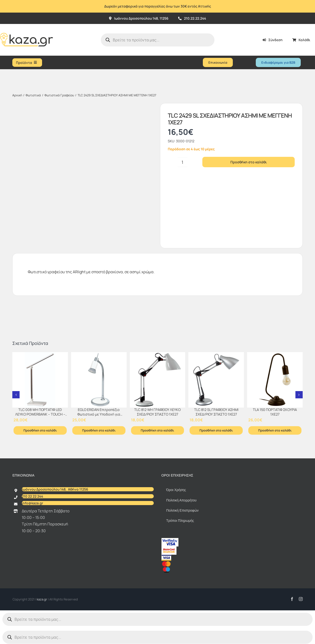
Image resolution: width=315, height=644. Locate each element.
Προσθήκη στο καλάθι (249, 162)
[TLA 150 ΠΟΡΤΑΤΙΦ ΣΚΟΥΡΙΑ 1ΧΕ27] (275, 380)
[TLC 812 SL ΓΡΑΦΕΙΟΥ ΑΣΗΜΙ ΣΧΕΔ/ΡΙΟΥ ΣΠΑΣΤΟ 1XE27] (216, 380)
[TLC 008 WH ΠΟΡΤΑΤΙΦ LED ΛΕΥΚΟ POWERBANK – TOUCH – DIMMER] (40, 380)
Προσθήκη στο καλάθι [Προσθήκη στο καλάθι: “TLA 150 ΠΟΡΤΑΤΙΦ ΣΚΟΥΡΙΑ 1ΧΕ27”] (275, 430)
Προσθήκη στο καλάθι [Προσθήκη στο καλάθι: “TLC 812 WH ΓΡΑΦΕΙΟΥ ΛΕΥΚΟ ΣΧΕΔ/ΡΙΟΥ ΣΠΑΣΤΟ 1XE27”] (157, 430)
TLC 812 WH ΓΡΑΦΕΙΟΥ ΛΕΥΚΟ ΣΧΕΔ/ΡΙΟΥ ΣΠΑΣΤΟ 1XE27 (157, 412)
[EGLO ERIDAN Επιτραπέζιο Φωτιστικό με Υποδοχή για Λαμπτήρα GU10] (99, 380)
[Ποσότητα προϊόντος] (183, 162)
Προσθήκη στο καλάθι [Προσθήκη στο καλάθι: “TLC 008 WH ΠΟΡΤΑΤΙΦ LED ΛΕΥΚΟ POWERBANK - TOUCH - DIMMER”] (40, 430)
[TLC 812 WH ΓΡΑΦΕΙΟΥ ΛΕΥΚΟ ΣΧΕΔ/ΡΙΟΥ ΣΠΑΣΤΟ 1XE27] (158, 380)
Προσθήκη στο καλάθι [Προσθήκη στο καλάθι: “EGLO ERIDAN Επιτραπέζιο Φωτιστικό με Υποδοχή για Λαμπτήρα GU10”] (99, 430)
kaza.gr (42, 599)
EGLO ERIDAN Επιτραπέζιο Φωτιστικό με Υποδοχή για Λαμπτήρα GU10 (99, 414)
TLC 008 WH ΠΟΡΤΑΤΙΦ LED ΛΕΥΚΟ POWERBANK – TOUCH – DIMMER (40, 414)
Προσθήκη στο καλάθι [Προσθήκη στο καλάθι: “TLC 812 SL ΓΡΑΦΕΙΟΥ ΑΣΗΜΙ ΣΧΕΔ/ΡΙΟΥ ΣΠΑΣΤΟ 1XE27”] (216, 430)
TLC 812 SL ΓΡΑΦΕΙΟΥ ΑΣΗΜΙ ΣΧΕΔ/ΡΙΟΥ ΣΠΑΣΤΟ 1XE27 (216, 412)
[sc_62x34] (169, 548)
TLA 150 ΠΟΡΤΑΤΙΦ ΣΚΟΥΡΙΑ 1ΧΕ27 (275, 412)
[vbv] (170, 540)
